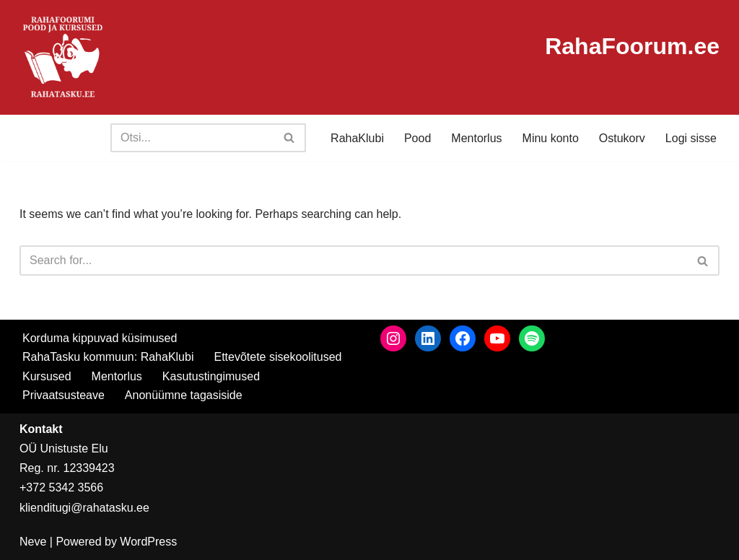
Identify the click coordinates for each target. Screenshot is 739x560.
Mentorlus (476, 138)
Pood (417, 138)
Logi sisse (691, 138)
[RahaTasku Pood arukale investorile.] (63, 57)
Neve (33, 542)
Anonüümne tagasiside (184, 395)
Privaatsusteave (64, 395)
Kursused (47, 376)
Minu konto (551, 138)
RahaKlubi (357, 138)
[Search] (192, 138)
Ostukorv (622, 138)
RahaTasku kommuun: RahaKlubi (108, 357)
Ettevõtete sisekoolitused (277, 357)
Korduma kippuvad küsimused (100, 338)
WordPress (148, 542)
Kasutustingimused (211, 376)
